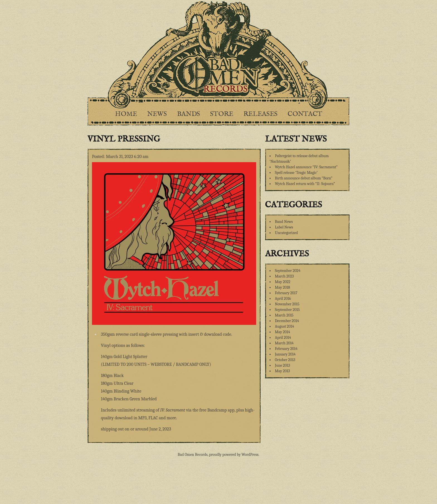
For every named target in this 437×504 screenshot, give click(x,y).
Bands (189, 114)
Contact (305, 114)
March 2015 (284, 315)
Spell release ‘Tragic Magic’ (296, 173)
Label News (284, 227)
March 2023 (284, 276)
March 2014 (284, 343)
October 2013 (285, 360)
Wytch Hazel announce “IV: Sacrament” (306, 167)
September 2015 (287, 310)
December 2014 (287, 321)
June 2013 (282, 365)
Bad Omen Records (193, 455)
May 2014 (282, 332)
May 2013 (282, 371)
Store (222, 114)
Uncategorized (286, 233)
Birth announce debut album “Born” (304, 178)
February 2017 (286, 293)
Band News (284, 222)
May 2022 (283, 282)
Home (126, 114)
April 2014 (283, 338)
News (157, 114)
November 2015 (287, 304)
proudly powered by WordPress (234, 455)
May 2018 (282, 287)
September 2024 (287, 271)
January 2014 (285, 354)
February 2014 (286, 349)
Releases (260, 114)
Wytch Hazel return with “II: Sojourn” (305, 184)
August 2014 (284, 326)
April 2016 (283, 299)
